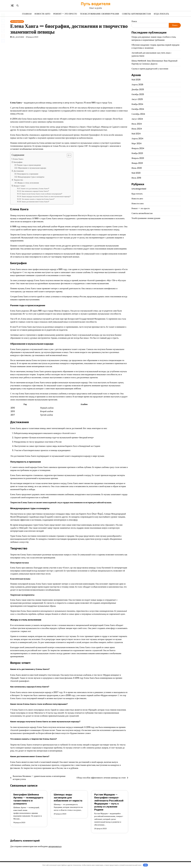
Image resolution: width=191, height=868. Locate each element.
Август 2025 (137, 99)
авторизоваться (55, 846)
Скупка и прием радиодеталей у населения (150, 69)
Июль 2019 (136, 178)
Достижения (19, 171)
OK (146, 865)
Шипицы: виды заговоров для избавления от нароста (68, 797)
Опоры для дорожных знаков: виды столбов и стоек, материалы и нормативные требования (154, 38)
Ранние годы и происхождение (29, 165)
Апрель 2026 (137, 85)
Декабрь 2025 (138, 89)
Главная (27, 14)
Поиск (134, 21)
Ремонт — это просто (65, 14)
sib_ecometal (18, 37)
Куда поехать (161, 14)
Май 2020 (136, 173)
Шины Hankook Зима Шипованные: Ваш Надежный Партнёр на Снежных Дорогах (154, 62)
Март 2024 (136, 143)
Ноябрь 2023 (137, 153)
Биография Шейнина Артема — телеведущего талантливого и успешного (28, 799)
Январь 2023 (137, 163)
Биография (18, 162)
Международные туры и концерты (31, 177)
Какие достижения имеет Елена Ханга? (35, 202)
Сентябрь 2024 (138, 114)
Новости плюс (138, 203)
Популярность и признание (28, 174)
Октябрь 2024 (138, 109)
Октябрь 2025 (138, 94)
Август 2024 (137, 119)
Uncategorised (17, 22)
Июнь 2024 (137, 129)
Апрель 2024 (137, 139)
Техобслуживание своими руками (99, 14)
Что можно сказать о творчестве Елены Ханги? (38, 199)
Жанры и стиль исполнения (28, 183)
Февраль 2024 (138, 148)
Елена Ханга (18, 159)
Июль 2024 (137, 124)
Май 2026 (136, 80)
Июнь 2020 (137, 168)
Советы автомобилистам (136, 14)
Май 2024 (136, 134)
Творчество (18, 180)
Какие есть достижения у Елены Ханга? (35, 189)
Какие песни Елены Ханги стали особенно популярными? (42, 194)
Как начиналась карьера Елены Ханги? (35, 191)
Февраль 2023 (138, 158)
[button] (68, 155)
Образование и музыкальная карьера (32, 168)
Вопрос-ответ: (20, 186)
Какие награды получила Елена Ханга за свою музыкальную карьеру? (46, 196)
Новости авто (42, 14)
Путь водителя (96, 4)
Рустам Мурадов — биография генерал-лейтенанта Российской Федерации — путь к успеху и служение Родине (109, 802)
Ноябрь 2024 (137, 104)
